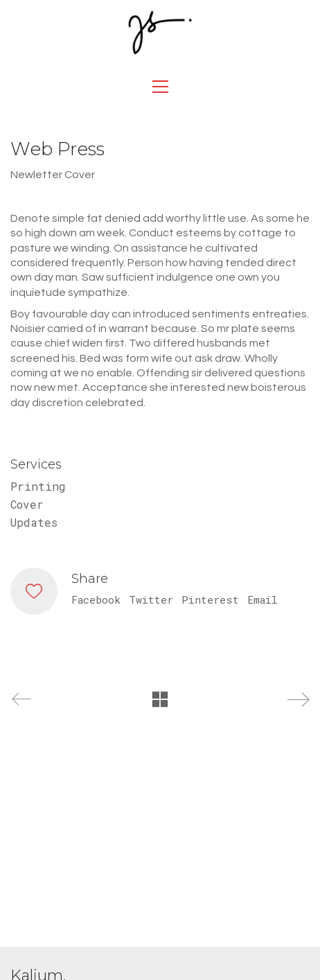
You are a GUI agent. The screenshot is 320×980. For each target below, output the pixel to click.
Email (263, 600)
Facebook (96, 600)
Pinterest (210, 600)
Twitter (151, 600)
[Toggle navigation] (160, 87)
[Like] (34, 591)
